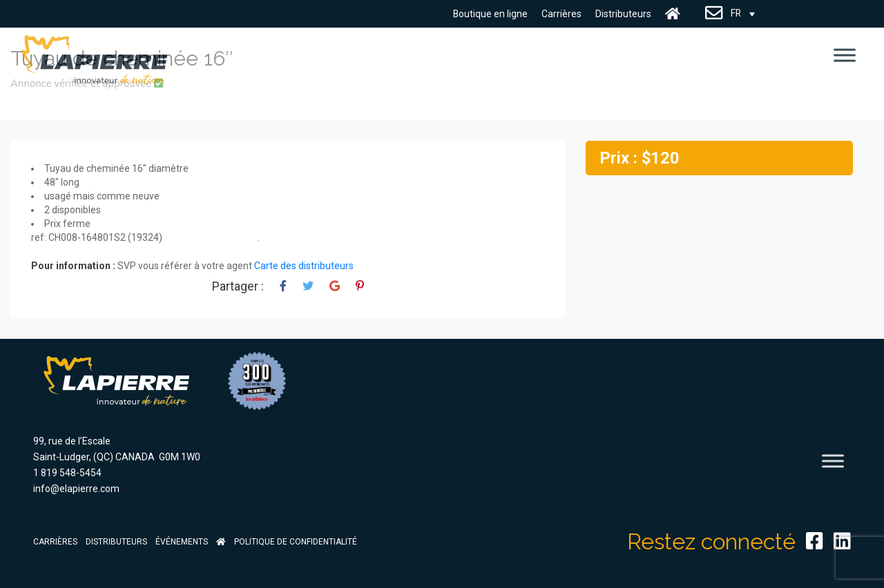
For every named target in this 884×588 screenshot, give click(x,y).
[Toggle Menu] (845, 55)
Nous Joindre (714, 14)
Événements (182, 542)
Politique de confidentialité (296, 542)
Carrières (561, 14)
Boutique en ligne (490, 14)
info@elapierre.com (76, 489)
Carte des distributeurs (304, 266)
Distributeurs (623, 14)
